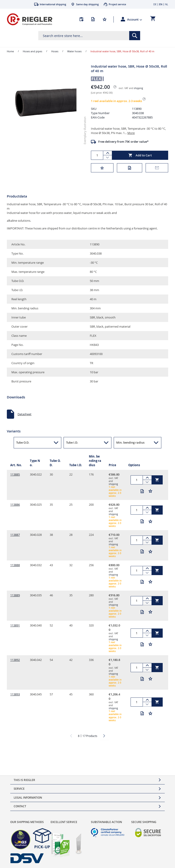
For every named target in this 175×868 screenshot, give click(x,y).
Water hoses (74, 51)
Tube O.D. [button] (23, 442)
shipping (138, 88)
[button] (135, 19)
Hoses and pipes (32, 51)
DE (155, 4)
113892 (15, 660)
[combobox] (89, 36)
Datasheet (24, 414)
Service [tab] (19, 789)
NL (167, 4)
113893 (15, 694)
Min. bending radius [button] (130, 442)
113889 (15, 595)
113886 (15, 505)
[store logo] (30, 19)
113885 (15, 474)
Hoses (55, 51)
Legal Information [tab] (28, 798)
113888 (15, 565)
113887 (15, 535)
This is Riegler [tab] (24, 780)
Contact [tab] (20, 806)
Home (10, 51)
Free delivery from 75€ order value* (123, 142)
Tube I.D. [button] (72, 442)
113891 (15, 625)
